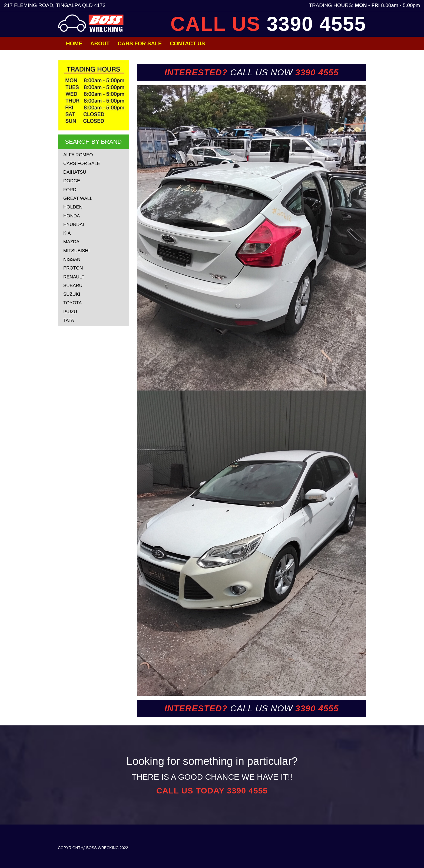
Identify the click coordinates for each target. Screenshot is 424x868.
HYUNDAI (74, 225)
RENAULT (74, 277)
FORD (70, 190)
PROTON (73, 268)
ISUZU (70, 312)
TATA (69, 320)
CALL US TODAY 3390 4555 (212, 791)
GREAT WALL (78, 198)
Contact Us (187, 43)
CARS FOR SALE (82, 164)
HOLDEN (73, 207)
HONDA (72, 216)
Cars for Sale (140, 43)
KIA (67, 233)
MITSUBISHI (76, 251)
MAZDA (71, 242)
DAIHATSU (75, 172)
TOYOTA (72, 303)
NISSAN (72, 259)
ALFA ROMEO (78, 155)
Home (74, 43)
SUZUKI (72, 294)
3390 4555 (316, 24)
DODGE (72, 181)
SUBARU (73, 286)
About (100, 43)
